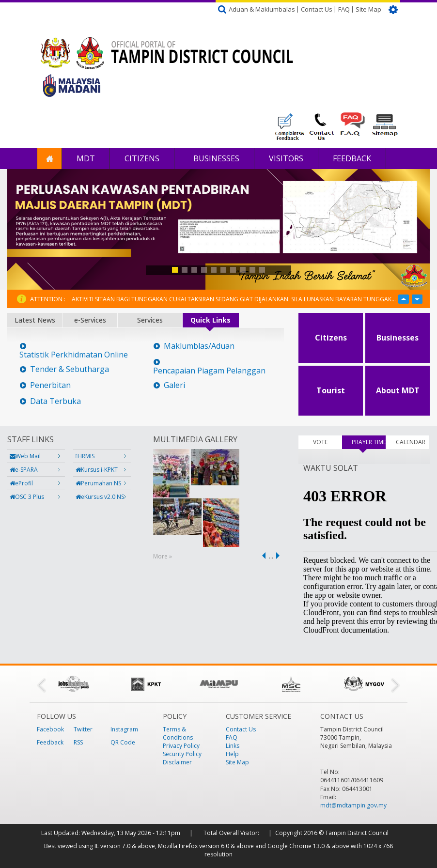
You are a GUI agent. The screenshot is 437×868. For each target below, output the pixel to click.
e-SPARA (24, 470)
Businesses (215, 158)
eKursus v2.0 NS (100, 497)
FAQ (344, 9)
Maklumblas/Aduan (199, 346)
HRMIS (85, 456)
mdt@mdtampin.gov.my (353, 805)
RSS (78, 742)
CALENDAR (411, 442)
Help (232, 754)
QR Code (123, 742)
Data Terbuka (55, 401)
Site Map (368, 9)
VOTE (320, 442)
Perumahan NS (98, 483)
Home (49, 159)
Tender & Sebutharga (70, 369)
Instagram (124, 729)
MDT (86, 158)
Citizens (142, 158)
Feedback (352, 158)
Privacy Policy (181, 746)
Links (233, 746)
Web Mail (25, 456)
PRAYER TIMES (368, 442)
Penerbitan (50, 385)
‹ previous (262, 556)
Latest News (35, 320)
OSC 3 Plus (27, 497)
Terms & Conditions (178, 733)
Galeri (174, 385)
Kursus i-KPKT (97, 470)
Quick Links (211, 320)
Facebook (50, 729)
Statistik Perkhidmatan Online (74, 355)
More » (163, 556)
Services (150, 320)
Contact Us (317, 9)
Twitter (83, 729)
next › (280, 556)
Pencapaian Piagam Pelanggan (209, 371)
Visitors (286, 158)
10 (262, 270)
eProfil (21, 483)
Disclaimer (177, 762)
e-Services (90, 320)
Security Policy (182, 754)
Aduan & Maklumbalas (262, 9)
